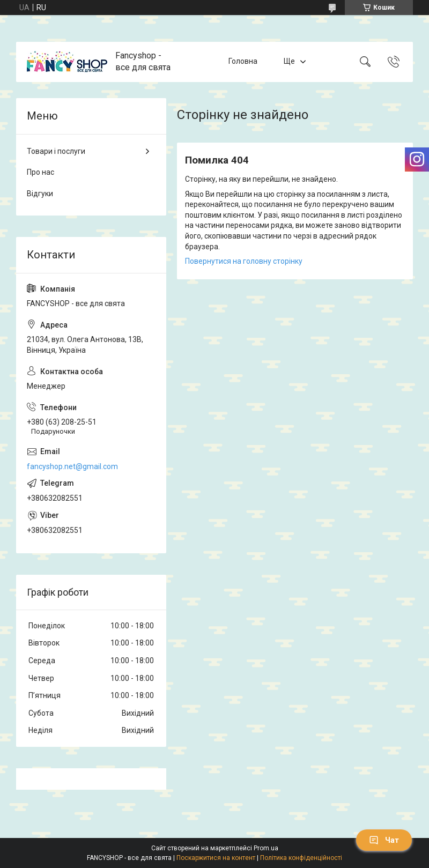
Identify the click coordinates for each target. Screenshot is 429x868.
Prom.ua (266, 848)
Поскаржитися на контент (216, 858)
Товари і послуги (56, 151)
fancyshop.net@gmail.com (72, 466)
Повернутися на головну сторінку (244, 261)
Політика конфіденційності (301, 858)
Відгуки (40, 194)
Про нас (40, 172)
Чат (384, 840)
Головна (243, 62)
